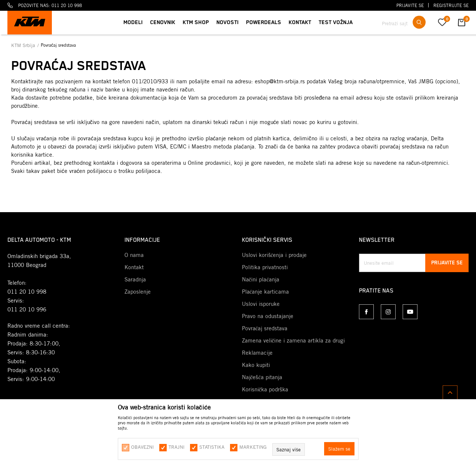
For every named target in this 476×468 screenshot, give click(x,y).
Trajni (177, 447)
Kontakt (134, 267)
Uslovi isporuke (261, 304)
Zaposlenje (138, 292)
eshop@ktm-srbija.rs (280, 81)
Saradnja (135, 280)
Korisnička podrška (265, 390)
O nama (134, 255)
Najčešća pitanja (262, 377)
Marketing (253, 447)
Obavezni (142, 447)
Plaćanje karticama (266, 292)
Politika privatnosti (265, 267)
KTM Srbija (24, 45)
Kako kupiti (256, 365)
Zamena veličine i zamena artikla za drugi (294, 341)
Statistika (212, 447)
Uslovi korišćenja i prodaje (274, 255)
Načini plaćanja (261, 280)
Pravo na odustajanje (268, 316)
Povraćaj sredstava (265, 328)
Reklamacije (257, 353)
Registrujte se (451, 5)
